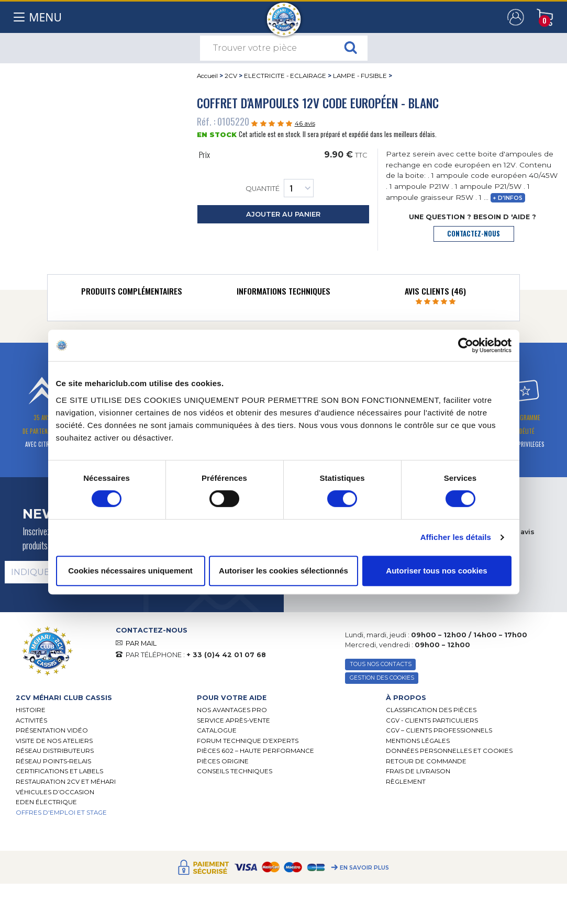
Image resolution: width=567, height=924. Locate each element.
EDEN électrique (46, 802)
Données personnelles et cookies (449, 751)
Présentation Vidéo (52, 730)
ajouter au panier (283, 214)
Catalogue (217, 730)
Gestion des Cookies (382, 678)
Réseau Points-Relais (53, 761)
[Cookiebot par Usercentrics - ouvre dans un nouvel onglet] (466, 345)
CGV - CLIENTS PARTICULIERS (432, 720)
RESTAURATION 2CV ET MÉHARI (66, 782)
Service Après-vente (234, 720)
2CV (231, 76)
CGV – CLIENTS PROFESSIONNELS (439, 730)
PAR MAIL (141, 643)
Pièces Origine (223, 761)
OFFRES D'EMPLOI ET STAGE (61, 813)
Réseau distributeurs (55, 751)
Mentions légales (418, 741)
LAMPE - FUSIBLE (360, 76)
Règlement (406, 782)
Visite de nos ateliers (54, 741)
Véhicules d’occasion (55, 792)
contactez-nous (474, 234)
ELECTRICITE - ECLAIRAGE (285, 76)
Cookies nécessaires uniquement (130, 571)
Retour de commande (426, 761)
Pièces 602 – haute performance (255, 751)
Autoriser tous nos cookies (436, 571)
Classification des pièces (431, 710)
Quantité (280, 188)
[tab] (131, 294)
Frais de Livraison (418, 771)
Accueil (207, 76)
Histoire (31, 710)
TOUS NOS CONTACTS (381, 664)
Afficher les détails (456, 537)
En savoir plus (364, 868)
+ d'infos (508, 198)
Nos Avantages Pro (232, 710)
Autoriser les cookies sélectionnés (283, 571)
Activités (31, 720)
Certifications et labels (59, 771)
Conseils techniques (235, 771)
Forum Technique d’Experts (248, 741)
